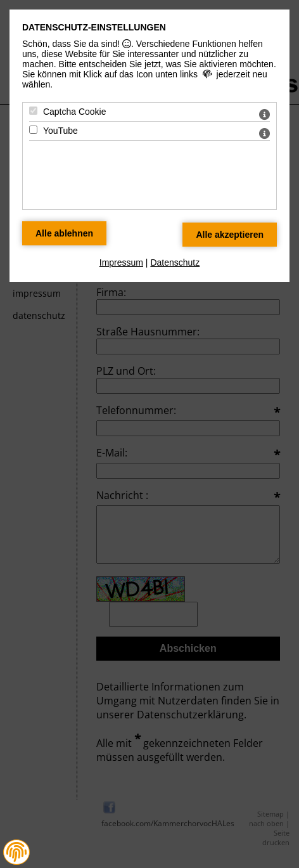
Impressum (121, 262)
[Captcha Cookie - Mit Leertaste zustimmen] (33, 111)
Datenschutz (175, 262)
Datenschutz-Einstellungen (94, 27)
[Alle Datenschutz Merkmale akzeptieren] (230, 235)
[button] (16, 852)
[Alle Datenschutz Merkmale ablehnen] (64, 233)
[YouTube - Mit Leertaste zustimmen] (33, 130)
